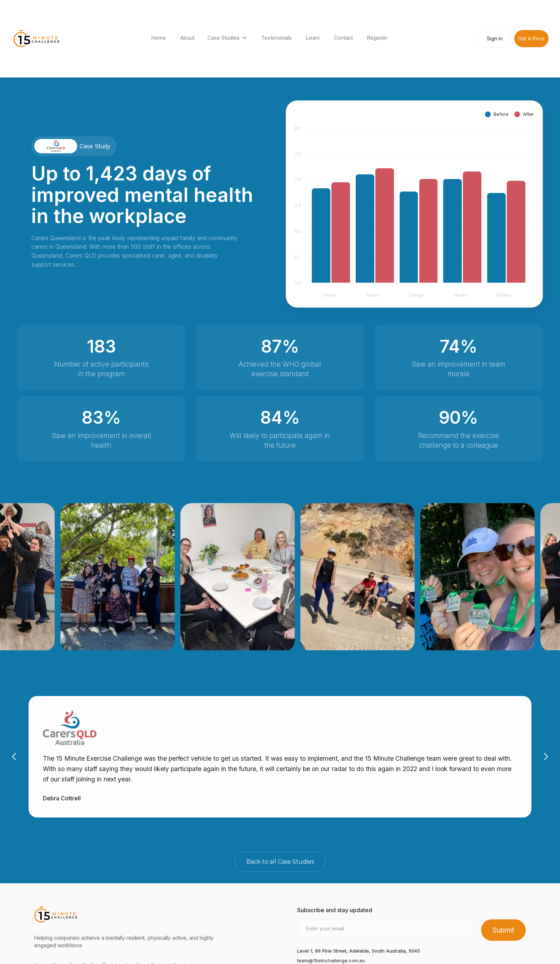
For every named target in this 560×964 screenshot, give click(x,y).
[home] (36, 39)
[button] (228, 39)
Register (377, 38)
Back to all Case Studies (280, 862)
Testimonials (276, 38)
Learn (313, 38)
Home (159, 38)
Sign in (495, 38)
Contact (343, 38)
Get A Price (531, 38)
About (187, 38)
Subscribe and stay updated (335, 910)
